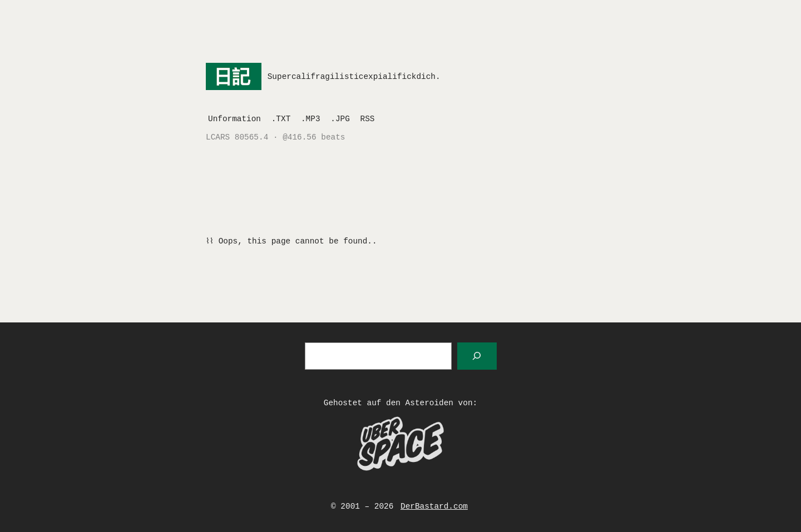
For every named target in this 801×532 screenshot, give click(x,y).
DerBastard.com (434, 506)
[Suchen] (477, 356)
